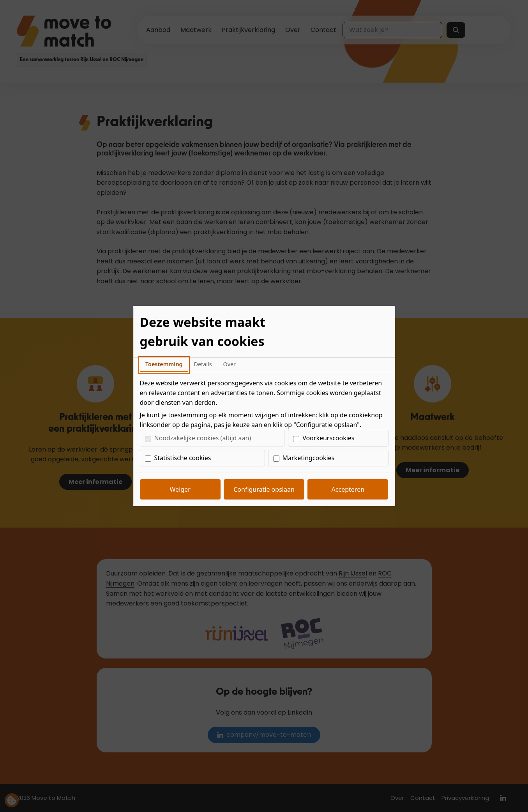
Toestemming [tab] (164, 364)
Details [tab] (203, 364)
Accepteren (348, 489)
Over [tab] (229, 364)
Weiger (180, 489)
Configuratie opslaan (264, 489)
